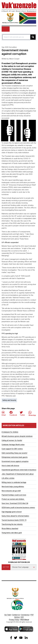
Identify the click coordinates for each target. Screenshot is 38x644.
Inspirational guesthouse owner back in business (19, 470)
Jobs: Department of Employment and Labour (18, 474)
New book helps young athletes (13, 487)
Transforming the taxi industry (12, 524)
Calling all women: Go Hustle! (12, 440)
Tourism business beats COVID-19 (14, 520)
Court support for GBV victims (12, 449)
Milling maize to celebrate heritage (14, 482)
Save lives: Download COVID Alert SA (15, 503)
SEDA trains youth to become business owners (18, 508)
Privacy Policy (14, 620)
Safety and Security (9, 400)
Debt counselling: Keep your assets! (14, 453)
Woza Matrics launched (10, 528)
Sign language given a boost (12, 512)
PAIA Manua (24, 620)
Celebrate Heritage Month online (13, 445)
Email (4, 413)
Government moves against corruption (15, 461)
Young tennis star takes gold (12, 533)
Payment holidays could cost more (14, 495)
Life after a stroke (8, 478)
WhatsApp (32, 413)
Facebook (13, 413)
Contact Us (16, 615)
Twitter (22, 413)
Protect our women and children (13, 499)
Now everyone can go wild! (11, 491)
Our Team (8, 615)
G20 (22, 617)
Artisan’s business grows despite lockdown (17, 436)
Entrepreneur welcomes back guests (15, 457)
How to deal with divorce (10, 466)
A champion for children (10, 432)
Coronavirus (25, 615)
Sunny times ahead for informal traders (15, 516)
